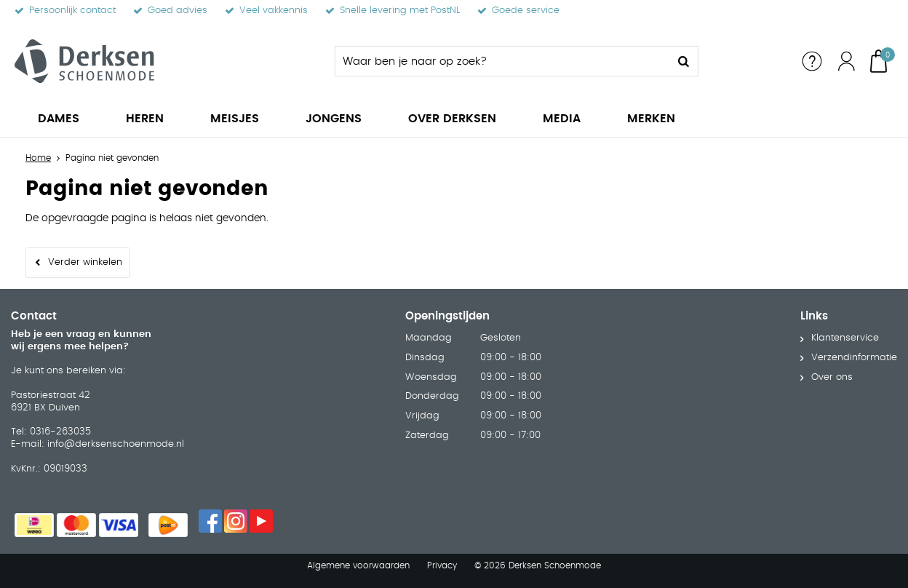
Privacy (442, 565)
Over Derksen (452, 119)
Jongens (334, 119)
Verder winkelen (85, 262)
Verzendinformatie (854, 358)
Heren (145, 119)
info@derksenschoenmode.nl (116, 444)
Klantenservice (845, 338)
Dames (59, 119)
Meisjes (235, 119)
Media (562, 119)
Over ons (832, 377)
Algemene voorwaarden (358, 565)
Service (812, 61)
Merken (651, 119)
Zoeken (683, 61)
